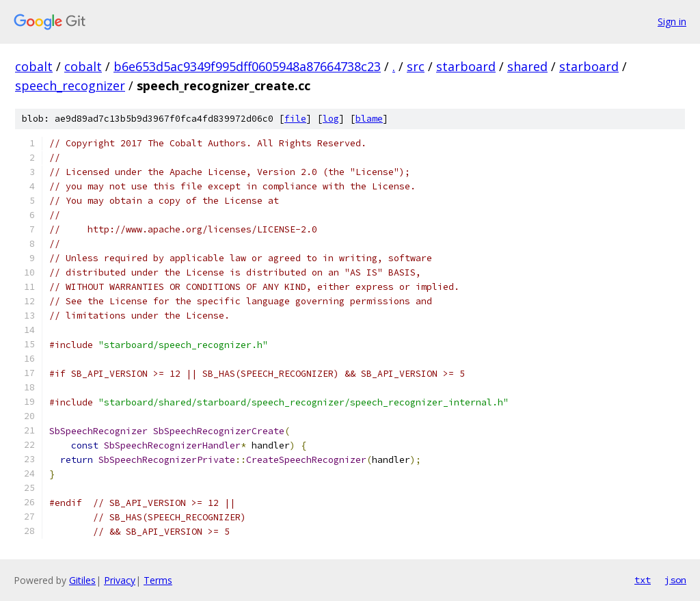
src (416, 66)
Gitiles (82, 580)
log (331, 119)
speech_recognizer (70, 85)
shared (527, 66)
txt (643, 580)
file (295, 119)
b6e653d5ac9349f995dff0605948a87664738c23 (247, 66)
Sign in (672, 22)
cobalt (34, 66)
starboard (466, 66)
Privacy (120, 580)
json (675, 580)
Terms (158, 580)
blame (369, 119)
